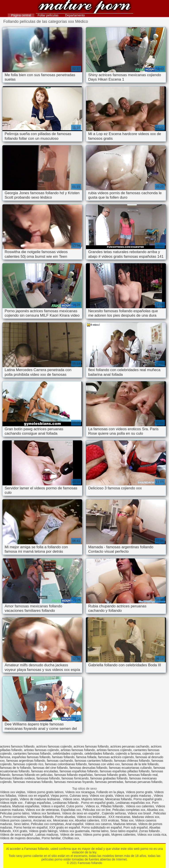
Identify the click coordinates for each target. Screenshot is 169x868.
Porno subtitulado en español (102, 827)
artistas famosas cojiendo (41, 750)
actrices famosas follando (91, 746)
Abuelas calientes (87, 820)
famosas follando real (143, 775)
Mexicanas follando (118, 799)
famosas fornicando (75, 778)
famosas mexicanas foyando (74, 782)
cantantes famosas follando (32, 754)
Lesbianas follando (66, 803)
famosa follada (86, 757)
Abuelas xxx (155, 810)
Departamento (75, 15)
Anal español (74, 824)
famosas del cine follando (50, 768)
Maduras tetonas (125, 824)
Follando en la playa (110, 792)
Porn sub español (135, 827)
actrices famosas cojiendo (54, 746)
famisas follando (63, 757)
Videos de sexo (71, 835)
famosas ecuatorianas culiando (130, 768)
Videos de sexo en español (81, 813)
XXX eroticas (110, 820)
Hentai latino (100, 831)
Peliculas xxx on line (97, 810)
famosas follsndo (48, 778)
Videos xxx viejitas (13, 792)
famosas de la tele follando (140, 764)
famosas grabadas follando (109, 778)
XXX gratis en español (65, 827)
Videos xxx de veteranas (42, 810)
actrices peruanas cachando (130, 746)
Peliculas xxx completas (47, 824)
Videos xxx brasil (140, 813)
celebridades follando (99, 754)
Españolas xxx (71, 810)
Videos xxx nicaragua (80, 792)
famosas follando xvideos (17, 778)
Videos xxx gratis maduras (133, 796)
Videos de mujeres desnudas (20, 838)
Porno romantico (15, 817)
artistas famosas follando (78, 750)
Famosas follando (84, 7)
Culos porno (75, 806)
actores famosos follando (17, 746)
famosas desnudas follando (88, 768)
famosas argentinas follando (26, 761)
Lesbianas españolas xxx (133, 803)
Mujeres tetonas (93, 799)
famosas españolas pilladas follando (125, 771)
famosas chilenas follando (132, 761)
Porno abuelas (65, 817)
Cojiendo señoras (114, 813)
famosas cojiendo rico (28, 764)
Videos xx (92, 806)
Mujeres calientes (123, 835)
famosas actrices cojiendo (116, 757)
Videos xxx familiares (46, 813)
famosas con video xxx (104, 764)
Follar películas (48, 15)
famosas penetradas (109, 782)
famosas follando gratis (111, 775)
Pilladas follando (113, 806)
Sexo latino (21, 824)
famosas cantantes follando (93, 761)
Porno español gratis (148, 799)
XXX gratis (20, 831)
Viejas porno (59, 796)
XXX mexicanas (119, 817)
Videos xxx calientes (140, 806)
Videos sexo (71, 799)
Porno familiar (51, 838)
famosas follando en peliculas (32, 775)
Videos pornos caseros (16, 820)
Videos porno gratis (139, 792)
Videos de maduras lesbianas (40, 799)
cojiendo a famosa (128, 754)
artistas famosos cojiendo (114, 750)
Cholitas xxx (71, 838)
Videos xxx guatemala (74, 831)
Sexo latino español (124, 831)
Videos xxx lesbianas (92, 817)
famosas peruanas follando (144, 782)
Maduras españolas (26, 806)
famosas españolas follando (79, 771)
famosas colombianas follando (66, 764)
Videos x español (53, 806)
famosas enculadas (45, 771)
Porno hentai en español (31, 827)
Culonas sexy (79, 796)
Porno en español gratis (97, 803)
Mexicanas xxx (63, 820)
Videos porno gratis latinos (45, 792)
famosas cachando (60, 761)
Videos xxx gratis (101, 796)
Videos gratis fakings (43, 831)
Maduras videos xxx (146, 817)
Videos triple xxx (12, 803)
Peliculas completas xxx (129, 810)
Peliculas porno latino (15, 813)
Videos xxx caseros (98, 824)
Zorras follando (150, 831)
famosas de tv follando (16, 768)
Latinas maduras (47, 835)
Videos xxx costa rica (152, 835)
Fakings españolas (38, 803)
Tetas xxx (127, 820)
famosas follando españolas (74, 775)
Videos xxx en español (33, 796)
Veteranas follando (41, 817)
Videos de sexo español (17, 835)
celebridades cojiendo (68, 754)
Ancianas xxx (42, 820)
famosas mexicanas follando (33, 782)
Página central (21, 15)
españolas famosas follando (31, 757)
